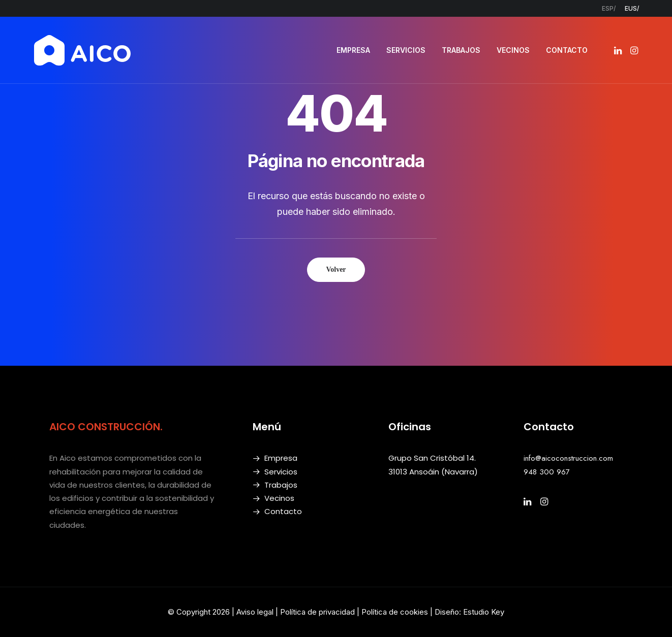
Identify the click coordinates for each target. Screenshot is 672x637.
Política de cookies (396, 612)
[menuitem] (609, 8)
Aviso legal (255, 612)
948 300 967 (547, 472)
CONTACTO (567, 50)
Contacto (283, 511)
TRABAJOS (461, 50)
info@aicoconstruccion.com (568, 458)
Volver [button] (336, 269)
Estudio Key (484, 612)
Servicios (281, 472)
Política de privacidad (317, 612)
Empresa (281, 458)
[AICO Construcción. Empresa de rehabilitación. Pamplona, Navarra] (82, 50)
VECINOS (513, 50)
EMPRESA (353, 50)
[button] (619, 50)
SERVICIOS (406, 50)
